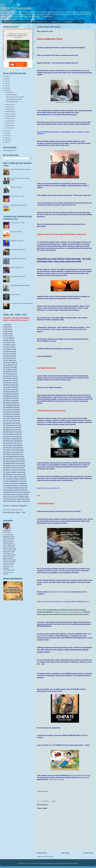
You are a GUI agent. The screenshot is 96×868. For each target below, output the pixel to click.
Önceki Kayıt (88, 853)
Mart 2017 (9, 123)
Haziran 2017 (10, 116)
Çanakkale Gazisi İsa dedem (18, 259)
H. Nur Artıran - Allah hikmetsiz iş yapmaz (21, 303)
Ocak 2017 (9, 128)
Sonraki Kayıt (42, 853)
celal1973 (8, 531)
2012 (6, 140)
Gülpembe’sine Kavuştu (17, 241)
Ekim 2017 (9, 107)
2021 (6, 81)
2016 (6, 131)
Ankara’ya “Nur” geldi (16, 187)
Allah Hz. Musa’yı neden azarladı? (15, 97)
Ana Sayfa (79, 22)
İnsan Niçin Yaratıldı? (12, 95)
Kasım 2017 (10, 105)
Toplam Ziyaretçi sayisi (9, 150)
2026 (6, 77)
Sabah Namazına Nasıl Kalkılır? (19, 205)
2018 (6, 88)
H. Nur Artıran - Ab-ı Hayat (17, 196)
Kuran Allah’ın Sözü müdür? (18, 276)
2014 (6, 135)
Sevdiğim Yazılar (56, 22)
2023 (6, 79)
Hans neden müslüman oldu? (14, 99)
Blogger (60, 864)
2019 (6, 86)
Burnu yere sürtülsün (16, 232)
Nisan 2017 (10, 121)
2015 (6, 133)
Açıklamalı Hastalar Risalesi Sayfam (20, 285)
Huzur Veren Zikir (15, 294)
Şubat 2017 (10, 126)
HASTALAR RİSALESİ (40, 22)
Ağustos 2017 (10, 112)
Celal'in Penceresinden (16, 8)
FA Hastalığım (68, 22)
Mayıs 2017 (10, 119)
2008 (6, 142)
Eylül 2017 (9, 109)
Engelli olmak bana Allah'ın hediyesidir (21, 169)
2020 (6, 84)
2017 (6, 91)
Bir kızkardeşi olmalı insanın (18, 250)
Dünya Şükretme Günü (12, 102)
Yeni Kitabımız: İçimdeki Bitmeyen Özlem (16, 22)
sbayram (42, 864)
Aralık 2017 (10, 93)
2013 (6, 138)
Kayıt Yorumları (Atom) (47, 857)
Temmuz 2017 (10, 114)
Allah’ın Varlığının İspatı (17, 268)
